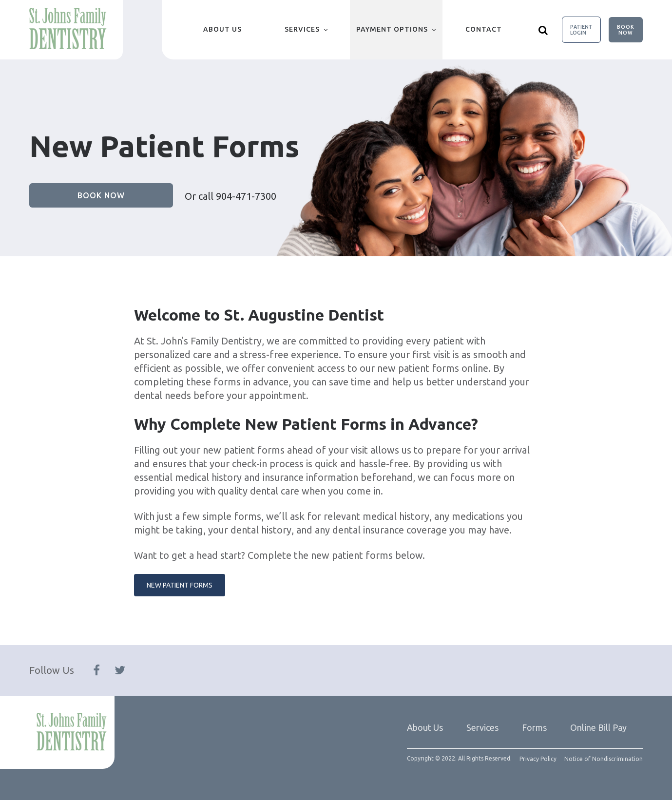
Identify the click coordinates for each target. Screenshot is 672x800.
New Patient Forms (180, 585)
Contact (484, 29)
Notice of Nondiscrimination (604, 759)
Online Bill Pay (598, 727)
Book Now (626, 30)
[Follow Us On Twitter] (120, 670)
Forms (534, 727)
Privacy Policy (538, 759)
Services (302, 29)
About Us (222, 29)
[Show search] (543, 30)
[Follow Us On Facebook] (96, 670)
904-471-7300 (246, 196)
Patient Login (581, 30)
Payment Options (392, 29)
